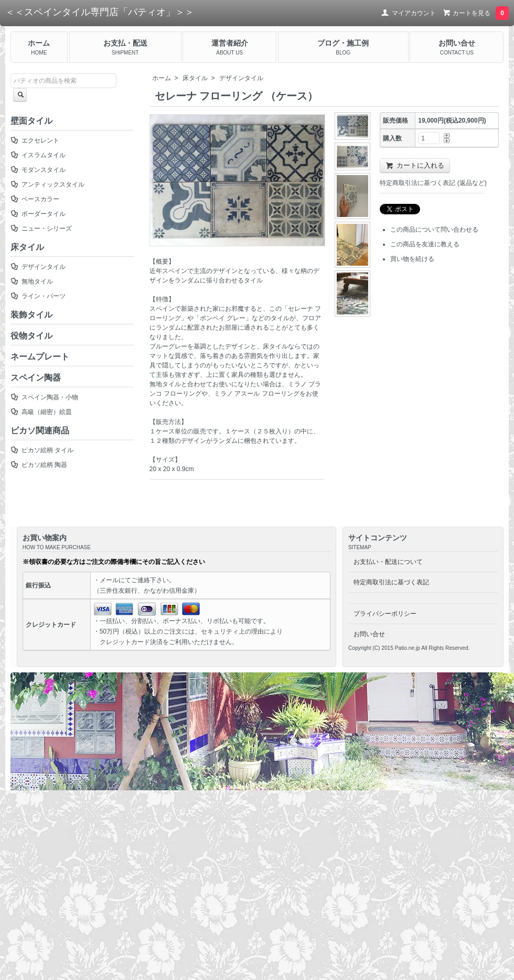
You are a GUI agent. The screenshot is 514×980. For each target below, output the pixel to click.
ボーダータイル (38, 214)
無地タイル (32, 281)
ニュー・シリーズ (41, 228)
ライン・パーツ (38, 296)
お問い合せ (369, 634)
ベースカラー (35, 199)
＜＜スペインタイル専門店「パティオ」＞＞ (100, 12)
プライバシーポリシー (385, 614)
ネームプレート (40, 357)
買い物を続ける (412, 259)
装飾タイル (31, 315)
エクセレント (35, 140)
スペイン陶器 (36, 378)
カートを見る (474, 13)
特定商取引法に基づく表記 (391, 582)
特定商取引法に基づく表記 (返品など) (433, 183)
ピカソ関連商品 (40, 431)
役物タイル (31, 336)
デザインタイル (241, 78)
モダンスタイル (38, 170)
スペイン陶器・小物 (44, 397)
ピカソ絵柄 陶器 (39, 465)
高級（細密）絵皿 (41, 412)
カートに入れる (415, 166)
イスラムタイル (38, 155)
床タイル (195, 78)
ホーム (162, 78)
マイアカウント (408, 13)
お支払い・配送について (388, 562)
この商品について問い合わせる (434, 230)
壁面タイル (31, 121)
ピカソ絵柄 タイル (42, 450)
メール (109, 580)
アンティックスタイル (47, 184)
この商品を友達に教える (425, 244)
